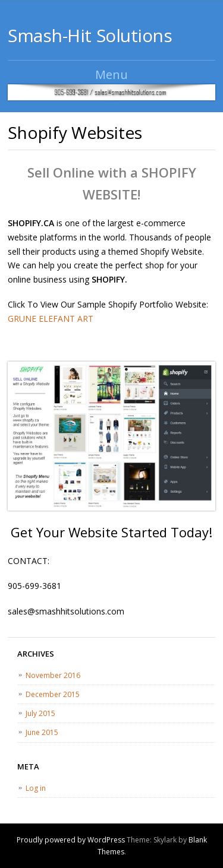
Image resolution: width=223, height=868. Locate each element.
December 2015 (53, 694)
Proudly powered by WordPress (71, 840)
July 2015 (40, 713)
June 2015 (42, 732)
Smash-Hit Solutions (90, 35)
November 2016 (53, 675)
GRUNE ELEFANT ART (51, 319)
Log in (36, 788)
